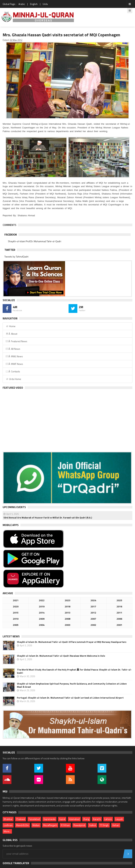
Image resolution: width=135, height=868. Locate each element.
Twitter (10, 250)
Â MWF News (14, 364)
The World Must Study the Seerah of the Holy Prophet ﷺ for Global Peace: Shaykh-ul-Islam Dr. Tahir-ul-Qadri (74, 671)
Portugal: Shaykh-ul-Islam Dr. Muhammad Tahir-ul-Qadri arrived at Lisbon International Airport (70, 698)
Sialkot (92, 825)
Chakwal (21, 819)
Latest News (11, 636)
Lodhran (8, 825)
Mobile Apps (11, 525)
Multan (36, 825)
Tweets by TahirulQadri (16, 257)
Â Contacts (13, 371)
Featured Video (13, 388)
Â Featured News (16, 341)
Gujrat (62, 819)
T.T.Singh (104, 825)
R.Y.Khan (65, 825)
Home (10, 326)
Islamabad (74, 819)
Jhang (86, 819)
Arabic (22, 4)
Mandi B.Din (22, 825)
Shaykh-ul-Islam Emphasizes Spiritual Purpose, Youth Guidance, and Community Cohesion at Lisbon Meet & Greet (72, 685)
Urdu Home (13, 379)
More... (7, 831)
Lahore (108, 819)
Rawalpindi (79, 825)
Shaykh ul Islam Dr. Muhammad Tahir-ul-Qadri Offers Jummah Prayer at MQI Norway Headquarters (72, 642)
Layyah (119, 819)
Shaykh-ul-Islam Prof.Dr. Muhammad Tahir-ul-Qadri (35, 241)
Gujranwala (49, 819)
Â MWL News (14, 356)
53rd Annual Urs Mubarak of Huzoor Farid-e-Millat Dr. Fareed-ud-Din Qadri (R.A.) (48, 518)
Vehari (116, 825)
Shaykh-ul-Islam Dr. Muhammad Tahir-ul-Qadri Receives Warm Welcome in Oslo (61, 656)
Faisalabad (34, 819)
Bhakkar (8, 819)
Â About (11, 334)
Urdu (45, 4)
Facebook (11, 234)
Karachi (97, 819)
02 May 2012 (16, 40)
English (34, 4)
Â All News (13, 349)
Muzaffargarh (50, 825)
